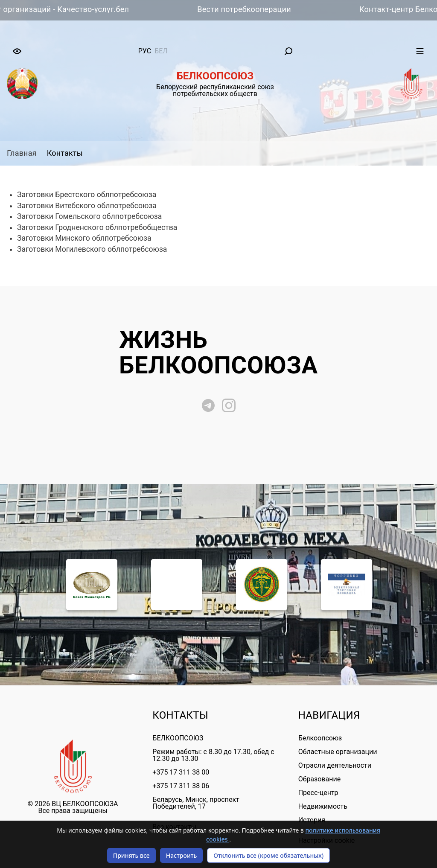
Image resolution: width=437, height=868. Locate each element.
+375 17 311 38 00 (181, 772)
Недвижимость (323, 806)
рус (145, 51)
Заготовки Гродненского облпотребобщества (97, 227)
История (312, 820)
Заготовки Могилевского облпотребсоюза (92, 249)
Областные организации (338, 752)
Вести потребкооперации (249, 9)
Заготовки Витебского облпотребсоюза (87, 206)
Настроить (182, 855)
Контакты (65, 153)
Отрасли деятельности (335, 765)
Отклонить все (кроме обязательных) (268, 855)
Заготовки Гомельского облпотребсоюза (89, 216)
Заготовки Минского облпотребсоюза (84, 238)
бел (161, 51)
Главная (22, 153)
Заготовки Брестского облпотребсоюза (87, 195)
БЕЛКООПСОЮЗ (178, 738)
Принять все (131, 855)
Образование (319, 779)
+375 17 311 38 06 (181, 786)
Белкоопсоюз (320, 738)
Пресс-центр (318, 793)
